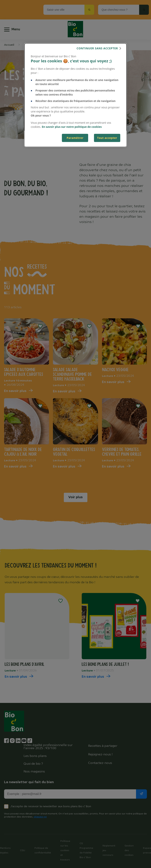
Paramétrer (75, 138)
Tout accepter (107, 138)
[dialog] (75, 95)
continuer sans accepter (97, 48)
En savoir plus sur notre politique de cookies (72, 127)
